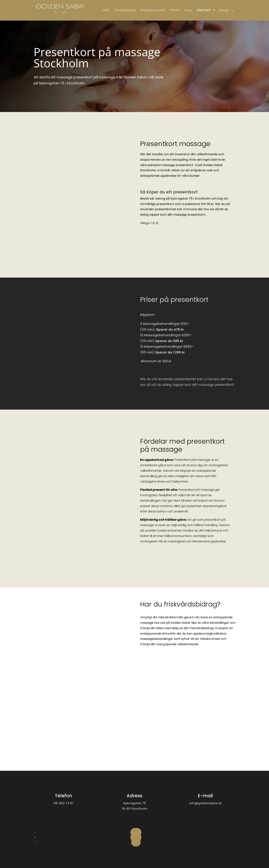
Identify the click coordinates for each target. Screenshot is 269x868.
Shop (188, 10)
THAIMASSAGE (125, 10)
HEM (106, 10)
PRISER (175, 10)
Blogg (224, 10)
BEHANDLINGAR (153, 10)
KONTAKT (204, 10)
